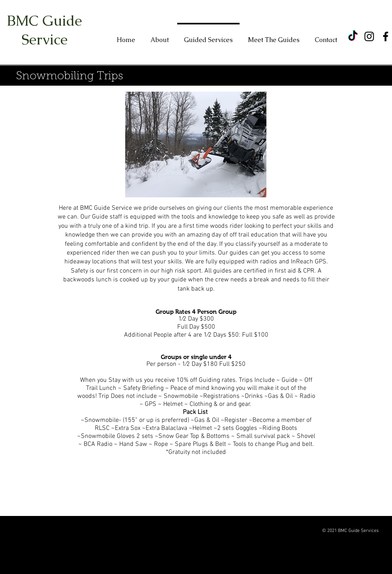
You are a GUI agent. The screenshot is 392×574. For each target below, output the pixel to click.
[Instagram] (369, 36)
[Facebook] (386, 36)
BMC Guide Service (44, 30)
